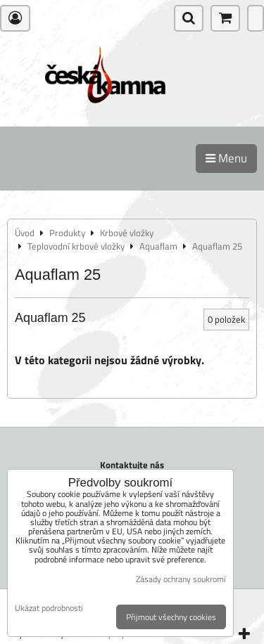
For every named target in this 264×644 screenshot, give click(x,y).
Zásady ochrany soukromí (181, 579)
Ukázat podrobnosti (49, 608)
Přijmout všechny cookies (171, 617)
